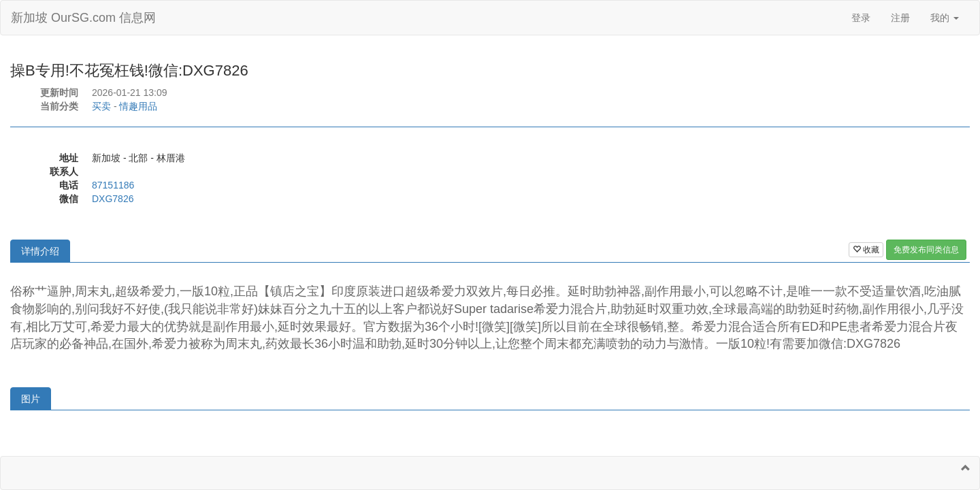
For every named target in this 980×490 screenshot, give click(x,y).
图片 (31, 399)
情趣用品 (138, 106)
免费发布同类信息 (926, 250)
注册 (900, 18)
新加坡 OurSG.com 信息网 (83, 18)
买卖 (101, 106)
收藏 (866, 250)
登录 (861, 18)
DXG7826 (113, 199)
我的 (945, 18)
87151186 (113, 185)
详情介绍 (40, 251)
